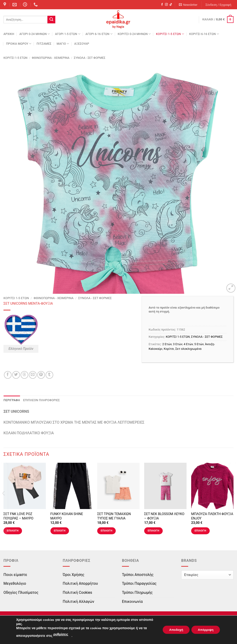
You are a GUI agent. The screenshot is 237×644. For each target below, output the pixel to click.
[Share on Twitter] (16, 375)
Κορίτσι (169, 349)
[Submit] (51, 20)
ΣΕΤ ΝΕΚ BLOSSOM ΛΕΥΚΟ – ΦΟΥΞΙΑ (164, 516)
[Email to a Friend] (33, 375)
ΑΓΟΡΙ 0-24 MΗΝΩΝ (35, 34)
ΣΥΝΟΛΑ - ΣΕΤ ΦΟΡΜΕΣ (90, 58)
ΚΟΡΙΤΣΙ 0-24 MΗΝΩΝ (134, 34)
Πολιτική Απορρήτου (80, 583)
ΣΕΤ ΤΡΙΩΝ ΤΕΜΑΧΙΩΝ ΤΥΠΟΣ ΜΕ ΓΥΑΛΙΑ (114, 516)
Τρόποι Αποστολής (138, 575)
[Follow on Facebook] (162, 5)
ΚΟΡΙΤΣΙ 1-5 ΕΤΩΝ (170, 34)
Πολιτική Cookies (77, 592)
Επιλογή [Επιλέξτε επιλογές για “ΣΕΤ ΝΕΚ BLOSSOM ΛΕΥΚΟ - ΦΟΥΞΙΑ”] (153, 531)
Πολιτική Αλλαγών (78, 602)
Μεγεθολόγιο (15, 583)
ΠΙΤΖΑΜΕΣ (44, 44)
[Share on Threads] (24, 375)
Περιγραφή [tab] (12, 400)
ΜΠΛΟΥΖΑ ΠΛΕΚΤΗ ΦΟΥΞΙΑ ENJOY (212, 516)
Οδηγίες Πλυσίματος (21, 592)
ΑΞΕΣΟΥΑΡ (82, 44)
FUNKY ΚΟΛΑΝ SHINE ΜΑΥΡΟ (67, 516)
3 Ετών (178, 344)
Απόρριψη (205, 630)
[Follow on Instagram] (166, 5)
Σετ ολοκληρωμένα (189, 349)
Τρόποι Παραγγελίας (139, 583)
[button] (188, 5)
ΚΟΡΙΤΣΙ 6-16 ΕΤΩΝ (204, 34)
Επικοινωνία (132, 602)
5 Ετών (199, 344)
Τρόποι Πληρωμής (137, 592)
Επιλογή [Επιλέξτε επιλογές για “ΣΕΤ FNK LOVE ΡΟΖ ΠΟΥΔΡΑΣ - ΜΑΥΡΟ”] (13, 531)
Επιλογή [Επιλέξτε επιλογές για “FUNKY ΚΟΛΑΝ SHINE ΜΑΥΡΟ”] (59, 531)
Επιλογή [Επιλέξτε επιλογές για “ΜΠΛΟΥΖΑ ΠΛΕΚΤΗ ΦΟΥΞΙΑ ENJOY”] (200, 531)
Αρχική (9, 34)
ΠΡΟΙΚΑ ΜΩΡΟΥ (19, 44)
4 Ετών (188, 344)
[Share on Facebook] (8, 375)
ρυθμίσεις (61, 634)
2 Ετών (167, 344)
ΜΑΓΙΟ (63, 44)
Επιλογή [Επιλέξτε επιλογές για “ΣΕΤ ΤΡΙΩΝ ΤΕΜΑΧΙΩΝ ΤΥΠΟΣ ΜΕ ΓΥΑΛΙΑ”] (106, 531)
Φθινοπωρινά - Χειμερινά (51, 58)
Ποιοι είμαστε (15, 575)
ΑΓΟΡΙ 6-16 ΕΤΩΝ (99, 34)
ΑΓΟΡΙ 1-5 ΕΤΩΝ (68, 34)
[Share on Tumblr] (49, 375)
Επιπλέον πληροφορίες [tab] (42, 400)
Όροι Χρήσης (73, 575)
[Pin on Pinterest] (41, 375)
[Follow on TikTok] (171, 5)
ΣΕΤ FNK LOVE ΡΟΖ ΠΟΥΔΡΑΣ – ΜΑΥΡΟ (18, 516)
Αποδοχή (174, 630)
